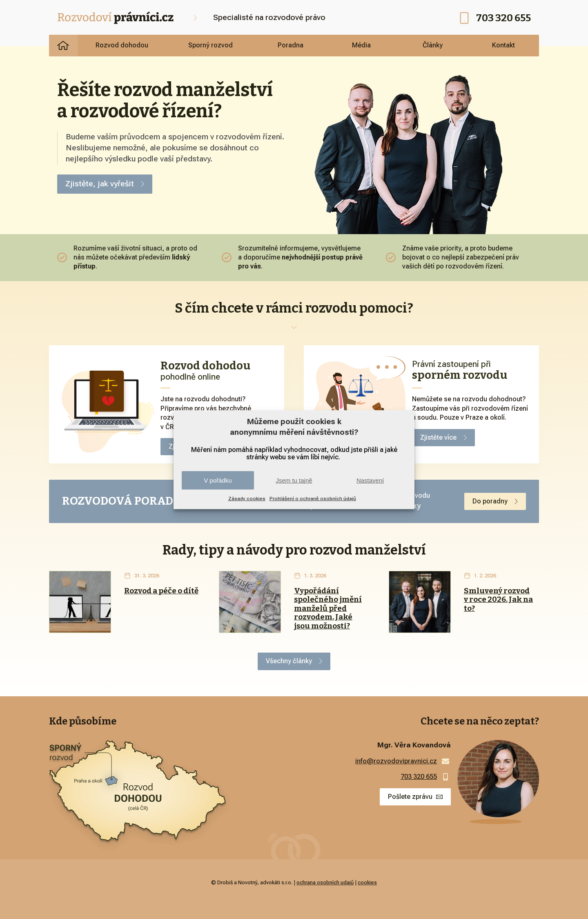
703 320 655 (503, 18)
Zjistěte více (438, 437)
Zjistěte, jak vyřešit (100, 184)
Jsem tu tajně (294, 480)
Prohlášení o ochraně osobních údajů (313, 499)
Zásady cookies (247, 499)
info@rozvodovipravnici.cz (396, 761)
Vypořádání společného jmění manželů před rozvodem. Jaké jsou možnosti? (328, 609)
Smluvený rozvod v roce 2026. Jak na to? (498, 600)
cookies (367, 882)
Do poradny (490, 501)
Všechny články (289, 661)
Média (361, 45)
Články (433, 45)
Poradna (291, 45)
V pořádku (218, 480)
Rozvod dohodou (122, 45)
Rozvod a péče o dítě (161, 591)
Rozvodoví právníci (63, 45)
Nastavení (370, 480)
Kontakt (503, 45)
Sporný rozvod (210, 45)
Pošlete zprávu (410, 797)
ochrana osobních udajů (325, 882)
